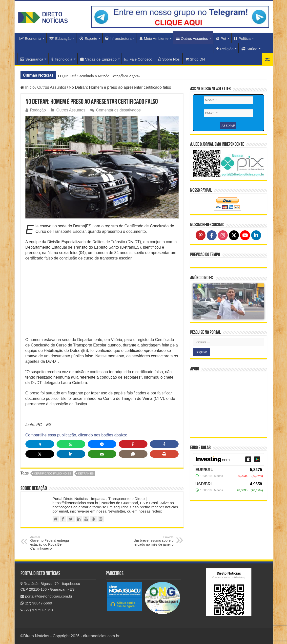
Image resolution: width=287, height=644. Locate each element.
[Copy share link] (133, 454)
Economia (31, 38)
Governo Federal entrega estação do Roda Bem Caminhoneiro (56, 543)
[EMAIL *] (228, 113)
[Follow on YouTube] (245, 235)
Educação (60, 38)
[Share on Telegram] (40, 444)
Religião (225, 49)
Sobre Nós (169, 59)
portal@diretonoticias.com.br (46, 596)
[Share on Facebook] (164, 444)
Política (242, 38)
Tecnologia (62, 59)
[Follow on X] (234, 235)
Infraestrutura (118, 38)
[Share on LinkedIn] (71, 454)
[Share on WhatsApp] (71, 444)
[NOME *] (228, 100)
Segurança (32, 59)
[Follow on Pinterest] (201, 235)
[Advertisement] (102, 301)
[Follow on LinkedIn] (256, 235)
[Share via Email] (102, 454)
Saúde (249, 49)
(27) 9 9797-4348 (37, 610)
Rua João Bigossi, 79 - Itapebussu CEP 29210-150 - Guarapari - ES (50, 586)
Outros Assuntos (192, 38)
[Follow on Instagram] (223, 235)
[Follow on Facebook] (212, 235)
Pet (221, 38)
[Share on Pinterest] (133, 444)
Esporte (88, 38)
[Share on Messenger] (102, 444)
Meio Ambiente (154, 38)
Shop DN (195, 59)
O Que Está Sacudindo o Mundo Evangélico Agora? (99, 76)
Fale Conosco (138, 59)
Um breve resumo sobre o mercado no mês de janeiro (148, 541)
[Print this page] (164, 454)
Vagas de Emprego (98, 59)
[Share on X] (40, 454)
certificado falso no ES (53, 473)
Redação (38, 110)
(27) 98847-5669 (36, 603)
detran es (86, 473)
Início (28, 87)
